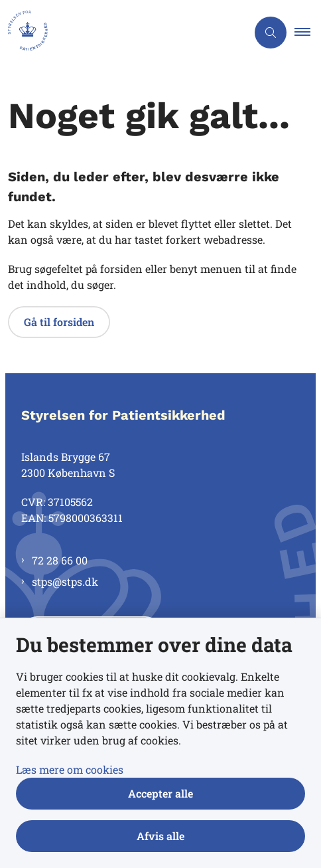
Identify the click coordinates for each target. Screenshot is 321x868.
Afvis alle (160, 836)
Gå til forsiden (59, 322)
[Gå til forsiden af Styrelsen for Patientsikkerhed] (123, 33)
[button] (308, 33)
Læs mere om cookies (70, 769)
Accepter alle (160, 793)
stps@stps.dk (65, 581)
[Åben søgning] (271, 33)
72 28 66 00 (60, 560)
